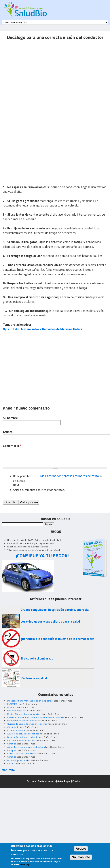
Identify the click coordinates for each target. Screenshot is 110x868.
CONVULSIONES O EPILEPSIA (22, 753)
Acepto (81, 849)
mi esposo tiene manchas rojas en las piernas (30, 701)
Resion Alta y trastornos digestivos (25, 714)
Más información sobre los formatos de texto (70, 476)
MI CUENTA (8, 770)
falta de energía (15, 711)
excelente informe (16, 730)
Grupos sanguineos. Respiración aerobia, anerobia (55, 610)
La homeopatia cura (17, 760)
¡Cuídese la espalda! (34, 678)
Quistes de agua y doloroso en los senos (27, 724)
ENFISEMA (12, 704)
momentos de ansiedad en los (22, 721)
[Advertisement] (34, 75)
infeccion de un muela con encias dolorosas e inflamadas (36, 717)
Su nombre (10, 418)
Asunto (8, 432)
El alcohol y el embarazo (37, 658)
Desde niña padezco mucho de (23, 737)
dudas (10, 763)
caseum (11, 707)
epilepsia (12, 750)
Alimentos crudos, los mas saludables (26, 747)
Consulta (12, 744)
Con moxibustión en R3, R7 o (22, 740)
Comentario (12, 446)
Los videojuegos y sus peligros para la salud (50, 621)
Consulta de (13, 727)
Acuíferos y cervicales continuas (23, 734)
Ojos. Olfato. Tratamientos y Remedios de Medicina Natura (43, 329)
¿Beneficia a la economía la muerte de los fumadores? (57, 639)
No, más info (81, 857)
